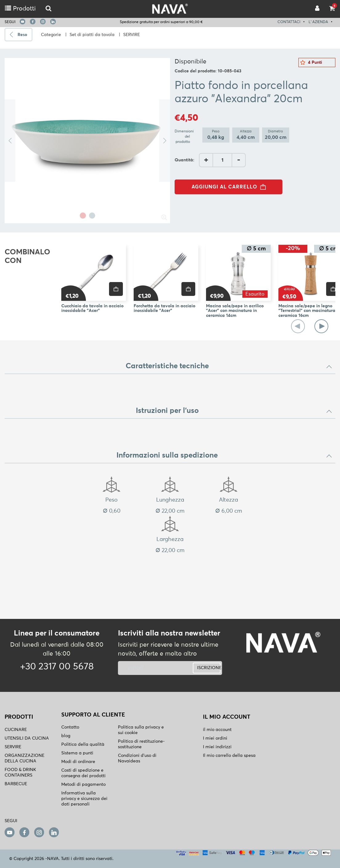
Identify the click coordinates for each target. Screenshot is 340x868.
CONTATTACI (289, 22)
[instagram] (43, 22)
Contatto (70, 727)
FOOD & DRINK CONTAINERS (20, 773)
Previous (10, 141)
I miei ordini (215, 738)
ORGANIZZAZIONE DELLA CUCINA (24, 758)
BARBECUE (16, 784)
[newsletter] (152, 668)
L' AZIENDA (318, 22)
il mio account (217, 730)
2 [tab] (92, 216)
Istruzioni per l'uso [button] (234, 411)
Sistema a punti (77, 753)
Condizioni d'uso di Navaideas (137, 758)
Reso (22, 35)
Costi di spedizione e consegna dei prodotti (83, 773)
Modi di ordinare (78, 762)
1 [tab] (83, 216)
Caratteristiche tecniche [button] (229, 366)
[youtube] (22, 22)
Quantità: (184, 160)
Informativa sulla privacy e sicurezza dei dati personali (84, 799)
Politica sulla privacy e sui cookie (141, 730)
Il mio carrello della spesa (229, 756)
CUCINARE (16, 730)
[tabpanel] (87, 141)
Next (165, 141)
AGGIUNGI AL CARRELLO (231, 187)
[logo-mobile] (49, 9)
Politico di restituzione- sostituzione (141, 744)
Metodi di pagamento (83, 785)
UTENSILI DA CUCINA (27, 738)
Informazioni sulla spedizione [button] (224, 455)
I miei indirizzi (217, 747)
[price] (116, 289)
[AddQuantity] (222, 160)
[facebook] (33, 22)
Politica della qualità (83, 745)
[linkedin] (53, 22)
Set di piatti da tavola (92, 35)
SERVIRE (132, 35)
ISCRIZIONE (209, 668)
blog (66, 736)
